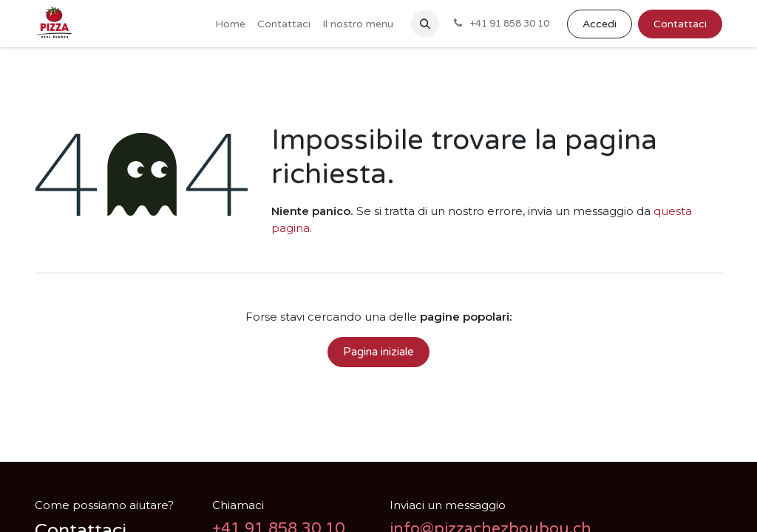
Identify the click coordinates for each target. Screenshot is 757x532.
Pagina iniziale (378, 352)
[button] (425, 24)
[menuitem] (230, 24)
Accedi (600, 24)
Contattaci (680, 24)
